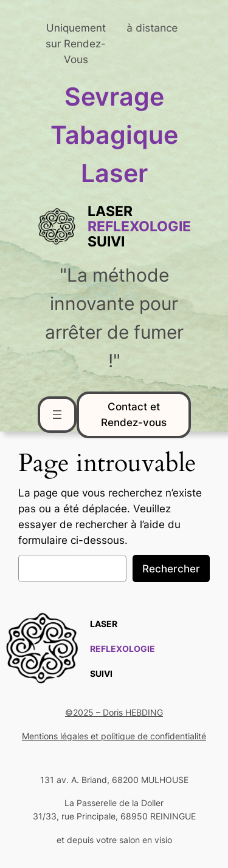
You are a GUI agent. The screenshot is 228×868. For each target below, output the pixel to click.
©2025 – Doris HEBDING (114, 712)
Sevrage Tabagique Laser (114, 135)
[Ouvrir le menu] (57, 415)
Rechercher (171, 569)
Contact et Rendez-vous (134, 415)
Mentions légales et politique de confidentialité (114, 736)
